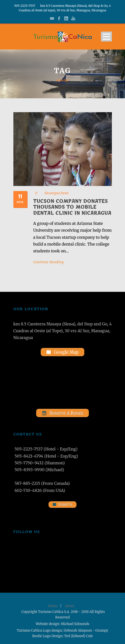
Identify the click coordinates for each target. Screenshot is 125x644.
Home (53, 606)
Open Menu (106, 37)
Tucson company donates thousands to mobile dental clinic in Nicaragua (72, 207)
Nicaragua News (57, 193)
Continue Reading (49, 262)
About (70, 606)
